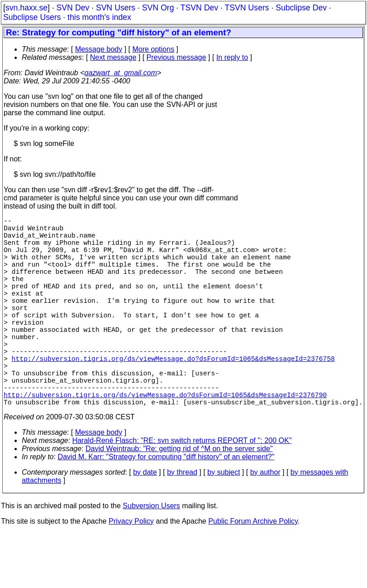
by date (145, 519)
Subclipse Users (32, 17)
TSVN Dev (199, 8)
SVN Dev (73, 8)
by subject (224, 519)
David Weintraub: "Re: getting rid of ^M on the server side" (179, 496)
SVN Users (115, 8)
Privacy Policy (131, 568)
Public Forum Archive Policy (253, 568)
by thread (182, 519)
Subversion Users (152, 553)
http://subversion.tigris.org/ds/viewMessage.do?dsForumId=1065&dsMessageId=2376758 (173, 394)
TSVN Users (247, 8)
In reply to (232, 57)
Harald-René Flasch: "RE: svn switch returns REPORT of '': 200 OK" (182, 488)
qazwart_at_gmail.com (121, 73)
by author (265, 519)
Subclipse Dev (301, 8)
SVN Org (158, 8)
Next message (113, 57)
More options (154, 49)
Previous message (176, 57)
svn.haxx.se (27, 8)
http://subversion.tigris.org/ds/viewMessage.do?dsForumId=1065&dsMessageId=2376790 (165, 440)
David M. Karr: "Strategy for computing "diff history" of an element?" (166, 504)
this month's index (99, 17)
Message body (98, 49)
